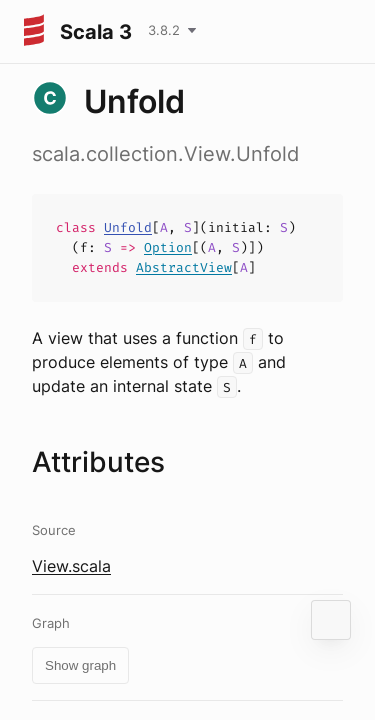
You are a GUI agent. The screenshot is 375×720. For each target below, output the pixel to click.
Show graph (80, 665)
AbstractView (184, 267)
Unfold (128, 227)
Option (168, 247)
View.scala (71, 566)
